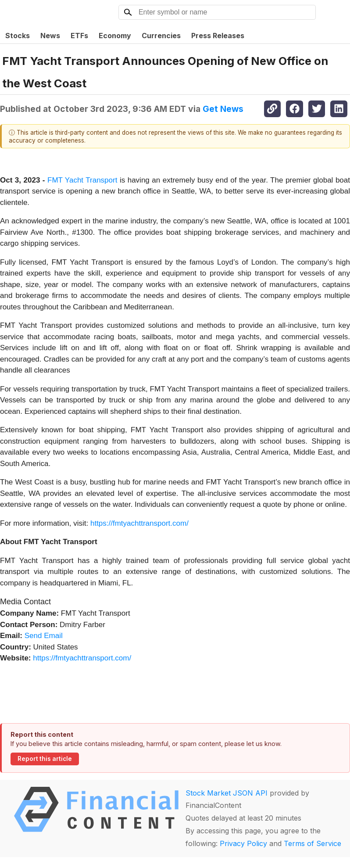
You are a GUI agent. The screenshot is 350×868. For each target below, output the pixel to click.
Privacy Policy (243, 843)
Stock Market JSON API (227, 793)
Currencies (161, 36)
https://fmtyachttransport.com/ (139, 523)
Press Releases (218, 36)
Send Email (44, 636)
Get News (223, 109)
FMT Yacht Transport (82, 180)
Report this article (45, 759)
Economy (115, 36)
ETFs (79, 36)
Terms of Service (312, 843)
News (50, 36)
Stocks (18, 36)
